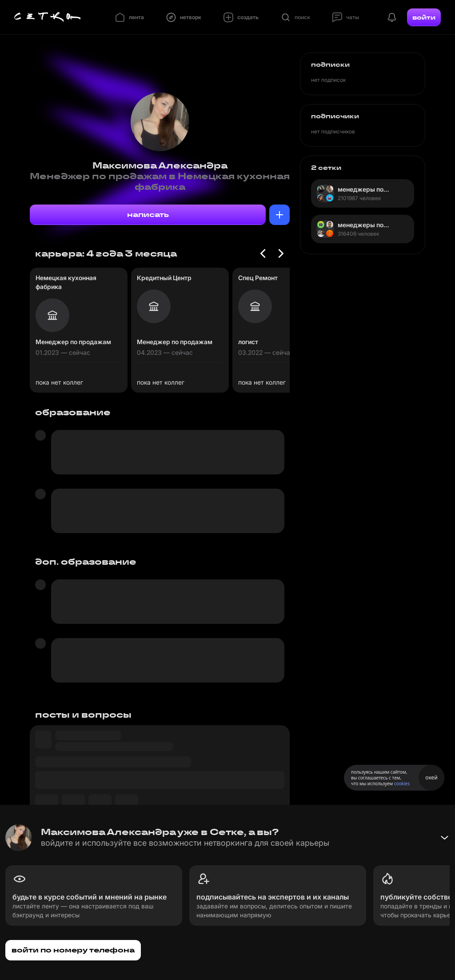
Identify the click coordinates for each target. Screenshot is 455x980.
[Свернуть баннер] (444, 838)
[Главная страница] (48, 17)
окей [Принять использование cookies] (431, 777)
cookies (402, 783)
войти (424, 17)
